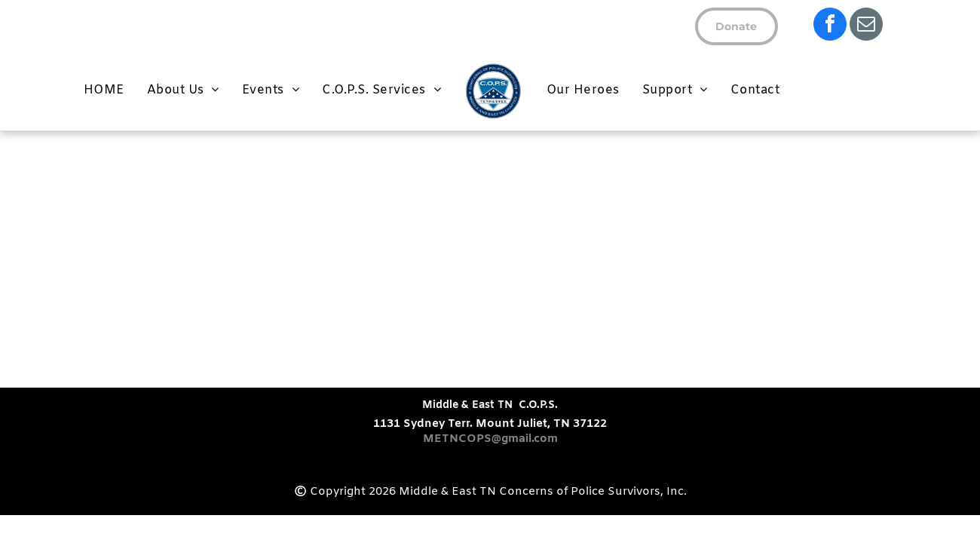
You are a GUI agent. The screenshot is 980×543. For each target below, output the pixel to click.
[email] (866, 26)
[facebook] (830, 26)
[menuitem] (104, 90)
